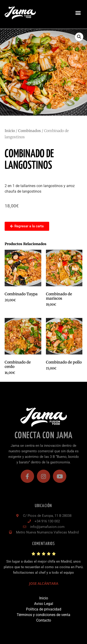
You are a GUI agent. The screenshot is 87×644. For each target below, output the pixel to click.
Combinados (29, 131)
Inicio (10, 131)
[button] (78, 13)
